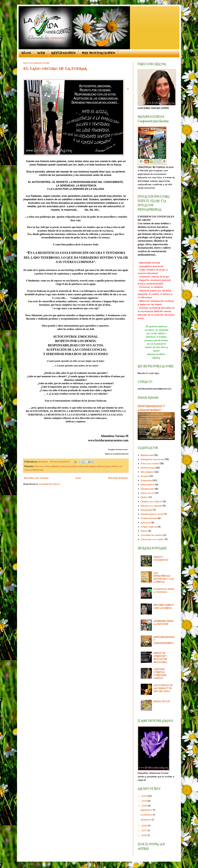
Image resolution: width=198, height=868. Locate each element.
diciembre (146, 820)
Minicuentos (78, 466)
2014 (144, 801)
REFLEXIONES (63, 53)
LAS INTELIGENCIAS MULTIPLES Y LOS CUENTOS (164, 577)
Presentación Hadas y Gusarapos (164, 590)
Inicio (78, 478)
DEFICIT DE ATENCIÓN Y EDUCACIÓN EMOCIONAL (160, 658)
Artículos (146, 523)
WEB (41, 53)
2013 (145, 796)
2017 (145, 831)
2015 (145, 806)
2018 (145, 835)
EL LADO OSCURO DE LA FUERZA (55, 69)
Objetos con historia (151, 502)
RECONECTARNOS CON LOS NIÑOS (164, 606)
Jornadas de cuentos (152, 535)
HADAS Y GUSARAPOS (161, 558)
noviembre (147, 815)
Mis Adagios (91, 466)
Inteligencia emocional (61, 466)
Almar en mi (147, 493)
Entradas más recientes (36, 478)
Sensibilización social (152, 514)
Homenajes (146, 510)
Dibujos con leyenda (151, 506)
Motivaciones (104, 466)
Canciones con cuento (152, 539)
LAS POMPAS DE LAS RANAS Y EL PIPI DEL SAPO (163, 688)
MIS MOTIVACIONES (98, 53)
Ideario (144, 497)
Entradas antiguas (118, 478)
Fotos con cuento (42, 466)
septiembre (147, 810)
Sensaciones (147, 489)
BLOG (26, 53)
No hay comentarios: (60, 462)
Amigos (145, 476)
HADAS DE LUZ (162, 701)
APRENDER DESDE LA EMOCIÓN (164, 623)
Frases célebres (149, 527)
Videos (144, 531)
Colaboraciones (149, 518)
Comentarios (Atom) (49, 484)
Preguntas (146, 480)
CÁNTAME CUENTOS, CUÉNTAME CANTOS (160, 674)
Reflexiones (38, 470)
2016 (145, 826)
